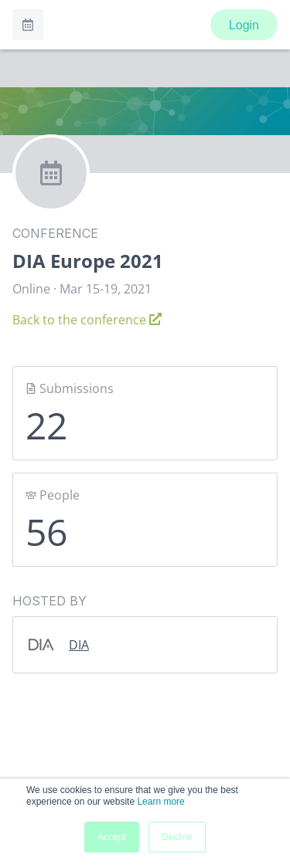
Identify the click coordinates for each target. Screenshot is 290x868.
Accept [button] (112, 837)
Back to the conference (87, 320)
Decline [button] (177, 837)
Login (244, 25)
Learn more (160, 802)
